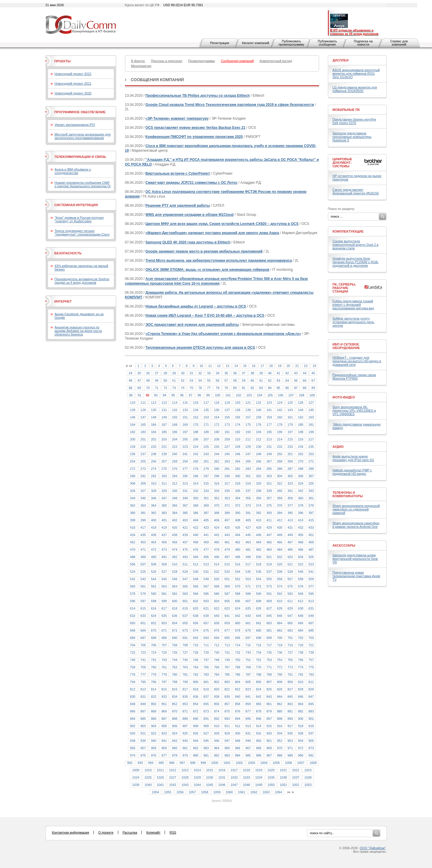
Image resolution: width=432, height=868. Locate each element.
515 (227, 564)
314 (196, 483)
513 (206, 564)
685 (311, 630)
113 (164, 403)
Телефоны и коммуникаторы (348, 494)
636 (175, 616)
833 (164, 697)
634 (154, 616)
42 (287, 373)
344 (133, 498)
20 (288, 366)
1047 (234, 785)
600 (175, 601)
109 (312, 395)
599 (164, 601)
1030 (209, 777)
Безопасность (68, 253)
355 (248, 498)
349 (185, 498)
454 (154, 542)
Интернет (63, 301)
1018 (246, 770)
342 (301, 491)
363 (143, 505)
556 (280, 579)
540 (301, 572)
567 (206, 586)
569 (227, 586)
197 (290, 432)
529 (185, 572)
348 (175, 498)
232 (280, 447)
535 (248, 572)
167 (164, 425)
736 (280, 652)
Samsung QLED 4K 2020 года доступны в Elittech (188, 242)
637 (185, 616)
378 (301, 505)
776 (133, 675)
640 (216, 616)
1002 (239, 763)
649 (311, 616)
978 (175, 755)
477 (206, 550)
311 (164, 483)
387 (206, 513)
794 (133, 682)
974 (133, 755)
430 (280, 528)
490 (154, 557)
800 (196, 682)
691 (185, 638)
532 (216, 572)
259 (185, 461)
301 (248, 476)
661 (248, 623)
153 (206, 417)
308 (133, 483)
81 (243, 388)
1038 (308, 777)
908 (196, 726)
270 (301, 461)
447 (269, 535)
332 (196, 491)
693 (206, 638)
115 (185, 403)
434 (133, 535)
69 (139, 388)
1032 (234, 777)
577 (311, 586)
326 (133, 491)
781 (185, 675)
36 (235, 373)
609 (269, 601)
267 (269, 461)
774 (301, 667)
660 (238, 623)
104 (259, 395)
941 (164, 741)
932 (258, 733)
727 (185, 652)
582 (175, 594)
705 (143, 645)
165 (143, 425)
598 (154, 601)
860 (258, 704)
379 (311, 505)
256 (154, 461)
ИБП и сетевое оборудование (346, 346)
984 (238, 755)
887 (164, 719)
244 (216, 454)
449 (290, 535)
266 (258, 461)
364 (154, 505)
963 (206, 748)
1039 (136, 785)
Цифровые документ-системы (342, 163)
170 (196, 425)
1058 (205, 792)
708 (175, 645)
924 (175, 733)
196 (280, 432)
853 (185, 704)
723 (143, 652)
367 (185, 505)
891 (206, 719)
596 (133, 601)
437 (164, 535)
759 (143, 667)
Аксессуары (344, 545)
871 (185, 711)
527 (164, 572)
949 (248, 741)
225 (206, 447)
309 (143, 483)
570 (238, 586)
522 (301, 564)
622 (216, 608)
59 (243, 380)
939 (143, 741)
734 (258, 652)
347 (164, 498)
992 (130, 763)
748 (216, 660)
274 (154, 469)
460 (216, 542)
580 (154, 594)
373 (248, 505)
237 (143, 454)
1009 (136, 770)
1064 (278, 792)
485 (290, 550)
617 (164, 608)
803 (227, 682)
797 (164, 682)
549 (206, 579)
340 (280, 491)
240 (175, 454)
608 (258, 601)
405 (206, 520)
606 (238, 601)
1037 (296, 777)
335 (227, 491)
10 (201, 366)
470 (133, 550)
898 (280, 719)
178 (280, 425)
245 (227, 454)
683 (290, 630)
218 (133, 447)
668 (133, 630)
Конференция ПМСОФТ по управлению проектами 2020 (194, 137)
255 (143, 461)
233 (290, 447)
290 (133, 476)
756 (301, 660)
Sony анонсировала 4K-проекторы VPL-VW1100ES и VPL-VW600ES (354, 410)
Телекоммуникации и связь (80, 157)
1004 (264, 763)
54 (200, 380)
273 (143, 469)
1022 (296, 770)
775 (311, 667)
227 (227, 447)
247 (248, 454)
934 (280, 733)
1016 (222, 770)
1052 (296, 785)
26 (148, 373)
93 (156, 395)
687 (143, 638)
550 (216, 579)
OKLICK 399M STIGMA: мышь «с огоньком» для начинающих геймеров (207, 270)
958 (154, 748)
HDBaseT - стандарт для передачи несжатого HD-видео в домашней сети (357, 361)
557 (290, 579)
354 (238, 498)
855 (206, 704)
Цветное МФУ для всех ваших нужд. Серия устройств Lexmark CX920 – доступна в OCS (222, 224)
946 (216, 741)
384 (175, 513)
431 (290, 528)
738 (301, 652)
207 (206, 439)
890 (196, 719)
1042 (173, 785)
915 (269, 726)
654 (175, 623)
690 (175, 638)
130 (154, 410)
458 (196, 542)
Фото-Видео (344, 397)
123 (269, 403)
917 (290, 726)
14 (236, 366)
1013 (185, 770)
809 (290, 682)
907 (185, 726)
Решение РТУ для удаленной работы (178, 206)
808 (280, 682)
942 (175, 741)
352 (216, 498)
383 (164, 513)
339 (269, 491)
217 (311, 439)
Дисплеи (341, 60)
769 (248, 667)
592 (280, 594)
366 (175, 505)
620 (196, 608)
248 (258, 454)
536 (258, 572)
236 (133, 454)
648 (301, 616)
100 (218, 395)
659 (227, 623)
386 (196, 513)
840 (238, 697)
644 (258, 616)
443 (227, 535)
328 (154, 491)
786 (238, 675)
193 (248, 432)
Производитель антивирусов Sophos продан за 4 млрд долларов (82, 281)
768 (238, 667)
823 (248, 689)
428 (258, 528)
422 (196, 528)
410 (258, 520)
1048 (246, 785)
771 (269, 667)
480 (238, 550)
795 (143, 682)
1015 (209, 770)
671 (164, 630)
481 (248, 550)
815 (164, 689)
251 (290, 454)
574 (280, 586)
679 (248, 630)
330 (175, 491)
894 (238, 719)
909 (206, 726)
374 (258, 505)
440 (196, 535)
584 (196, 594)
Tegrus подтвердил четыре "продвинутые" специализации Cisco (82, 233)
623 (227, 608)
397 (311, 513)
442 (216, 535)
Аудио (338, 447)
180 (301, 425)
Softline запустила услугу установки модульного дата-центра (354, 322)
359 (290, 498)
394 (280, 513)
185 (164, 432)
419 (164, 528)
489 (143, 557)
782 (196, 675)
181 (311, 425)
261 (206, 461)
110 (133, 403)
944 (196, 741)
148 (154, 417)
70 (148, 388)
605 (227, 601)
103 (249, 395)
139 (248, 410)
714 (238, 645)
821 (227, 689)
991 (311, 755)
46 (131, 380)
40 (270, 373)
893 (227, 719)
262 (216, 461)
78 (218, 388)
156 (238, 417)
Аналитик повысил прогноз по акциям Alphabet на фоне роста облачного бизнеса (78, 331)
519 (269, 564)
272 (133, 469)
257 (164, 461)
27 (156, 373)
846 (301, 697)
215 (290, 439)
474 (175, 550)
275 (164, 469)
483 (269, 550)
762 (175, 667)
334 (216, 491)
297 (206, 476)
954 (301, 741)
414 (301, 520)
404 (196, 520)
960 (175, 748)
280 (216, 469)
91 (139, 395)
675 (206, 630)
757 (311, 660)
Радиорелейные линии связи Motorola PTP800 (354, 377)
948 (238, 741)
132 (175, 410)
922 (154, 733)
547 (185, 579)
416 (133, 528)
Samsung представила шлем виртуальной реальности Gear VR (355, 559)
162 (301, 417)
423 (206, 528)
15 (245, 366)
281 (227, 469)
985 (248, 755)
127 (311, 403)
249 (269, 454)
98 (199, 395)
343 (311, 491)
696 (238, 638)
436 (154, 535)
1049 (259, 785)
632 (133, 616)
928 (216, 733)
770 (258, 667)
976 (154, 755)
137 (227, 410)
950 (258, 741)
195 (269, 432)
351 (206, 498)
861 (269, 704)
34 (218, 373)
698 (258, 638)
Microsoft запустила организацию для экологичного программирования (83, 136)
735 (269, 652)
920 (133, 733)
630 (301, 608)
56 (218, 380)
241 (185, 454)
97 (191, 395)
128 (133, 410)
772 (280, 667)
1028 (185, 777)
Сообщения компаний (157, 80)
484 (280, 550)
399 (143, 520)
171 (206, 425)
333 (206, 491)
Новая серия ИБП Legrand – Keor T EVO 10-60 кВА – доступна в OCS (205, 316)
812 (133, 689)
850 (154, 704)
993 (140, 763)
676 (216, 630)
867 (143, 711)
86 (287, 388)
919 (311, 726)
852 (175, 704)
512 (196, 564)
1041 (160, 785)
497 (227, 557)
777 (143, 675)
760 (154, 667)
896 (258, 719)
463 (248, 542)
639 (206, 616)
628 (280, 608)
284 (258, 469)
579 (143, 594)
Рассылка (130, 832)
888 (175, 719)
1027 (173, 777)
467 (290, 542)
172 (216, 425)
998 (193, 763)
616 (154, 608)
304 (280, 476)
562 (154, 586)
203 (164, 439)
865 (311, 704)
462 (238, 542)
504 (301, 557)
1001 (227, 763)
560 (133, 586)
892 (216, 719)
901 (311, 719)
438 (175, 535)
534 (238, 572)
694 (216, 638)
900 (301, 719)
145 (311, 410)
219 (143, 447)
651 (143, 623)
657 (206, 623)
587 (227, 594)
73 (174, 388)
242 (196, 454)
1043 (185, 785)
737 (290, 652)
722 (133, 652)
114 (175, 403)
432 (301, 528)
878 (258, 711)
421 (185, 528)
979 (185, 755)
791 (290, 675)
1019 (259, 770)
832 (154, 697)
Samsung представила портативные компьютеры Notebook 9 (352, 137)
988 (280, 755)
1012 (173, 770)
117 (206, 403)
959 (164, 748)
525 (143, 572)
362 (133, 505)
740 (133, 660)
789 (269, 675)
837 (206, 697)
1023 (308, 770)
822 (238, 689)
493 (185, 557)
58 (235, 380)
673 (185, 630)
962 (196, 748)
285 (269, 469)
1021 (283, 770)
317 (227, 483)
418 (154, 528)
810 (301, 682)
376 (280, 505)
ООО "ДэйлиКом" (373, 848)
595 (311, 594)
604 (216, 601)
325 (311, 483)
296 (196, 476)
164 (133, 425)
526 (154, 572)
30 (183, 373)
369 (206, 505)
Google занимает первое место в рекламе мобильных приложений (204, 251)
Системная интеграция (76, 205)
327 (143, 491)
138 (238, 410)
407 (227, 520)
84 (270, 388)
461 (227, 542)
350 (196, 498)
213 (269, 439)
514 (216, 564)
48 (148, 380)
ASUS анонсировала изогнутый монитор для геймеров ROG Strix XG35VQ (356, 74)
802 (216, 682)
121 (248, 403)
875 (227, 711)
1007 (301, 763)
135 (206, 410)
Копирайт (153, 832)
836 (196, 697)
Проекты (62, 61)
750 (238, 660)
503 (290, 557)
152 (196, 417)
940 (154, 741)
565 (185, 586)
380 (133, 513)
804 (238, 682)
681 (269, 630)
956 (133, 748)
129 (143, 410)
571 (248, 586)
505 (311, 557)
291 (143, 476)
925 (185, 733)
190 (216, 432)
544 (154, 579)
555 (269, 579)
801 (206, 682)
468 (301, 542)
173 (227, 425)
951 (269, 741)
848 (133, 704)
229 (248, 447)
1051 (283, 785)
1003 (251, 763)
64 (287, 380)
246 (238, 454)
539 (290, 572)
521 (290, 564)
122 (258, 403)
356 (258, 498)
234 (301, 447)
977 (164, 755)
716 (258, 645)
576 (301, 586)
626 (258, 608)
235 (311, 447)
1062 (254, 792)
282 (238, 469)
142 (280, 410)
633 (143, 616)
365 (164, 505)
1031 (222, 777)
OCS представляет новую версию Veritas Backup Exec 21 (196, 128)
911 (227, 726)
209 (227, 439)
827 (290, 689)
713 (227, 645)
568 (216, 586)
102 (238, 395)
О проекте (106, 832)
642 (238, 616)
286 (280, 469)
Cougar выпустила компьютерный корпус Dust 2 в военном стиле (356, 245)
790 (280, 675)
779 (164, 675)
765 (206, 667)
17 (262, 366)
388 (216, 513)
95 (173, 395)
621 (206, 608)
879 (269, 711)
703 (311, 638)
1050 (271, 785)
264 (238, 461)
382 (154, 513)
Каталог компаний (256, 43)
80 (235, 388)
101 (228, 395)
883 (311, 711)
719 (290, 645)
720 (301, 645)
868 (154, 711)
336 (238, 491)
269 (290, 461)
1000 (215, 763)
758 (133, 667)
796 (154, 682)
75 (191, 388)
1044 (197, 785)
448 (280, 535)
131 (164, 410)
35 (226, 373)
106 (281, 395)
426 (238, 528)
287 (290, 469)
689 (164, 638)
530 (196, 572)
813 (143, 689)
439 (185, 535)
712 (216, 645)
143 (290, 410)
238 (154, 454)
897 (269, 719)
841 (248, 697)
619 (185, 608)
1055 (168, 792)
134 (196, 410)
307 (311, 476)
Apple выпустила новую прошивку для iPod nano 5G (353, 458)
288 (301, 469)
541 (311, 572)
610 (280, 601)
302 (258, 476)
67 (313, 380)
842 (258, 697)
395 (290, 513)
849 (143, 704)
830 (133, 697)
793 (311, 675)
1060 (229, 792)
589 (248, 594)
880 (280, 711)
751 (248, 660)
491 (164, 557)
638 (196, 616)
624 (238, 608)
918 (301, 726)
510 (175, 564)
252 (301, 454)
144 (301, 410)
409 (248, 520)
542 (133, 579)
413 (290, 520)
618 (175, 608)
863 (290, 704)
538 (280, 572)
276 (175, 469)
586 (216, 594)
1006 (288, 763)
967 (248, 748)
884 (133, 719)
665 (290, 623)
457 (185, 542)
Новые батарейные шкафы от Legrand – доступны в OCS (196, 306)
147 (143, 417)
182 (133, 432)
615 (143, 608)
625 (248, 608)
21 (297, 366)
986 (258, 755)
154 (216, 417)
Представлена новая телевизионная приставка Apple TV (357, 576)
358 (280, 498)
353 (227, 498)
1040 (148, 785)
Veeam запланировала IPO (75, 125)
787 (248, 675)
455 (164, 542)
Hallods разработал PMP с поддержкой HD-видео (352, 472)
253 (311, 454)
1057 (192, 792)
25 (139, 373)
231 (269, 447)
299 (227, 476)
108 (301, 395)
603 (206, 601)
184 (154, 432)
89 (313, 388)
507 (143, 564)
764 (196, 667)
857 (227, 704)
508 (154, 564)
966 (238, 748)
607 (248, 601)
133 (185, 410)
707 (164, 645)
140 (258, 410)
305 (290, 476)
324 (301, 483)
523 (311, 564)
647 (290, 616)
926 (196, 733)
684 (301, 630)
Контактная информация (71, 832)
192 (238, 432)
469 (311, 542)
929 (227, 733)
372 (238, 505)
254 (133, 461)
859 (248, 704)
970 (280, 748)
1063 (266, 792)
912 (238, 726)
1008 (313, 763)
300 (238, 476)
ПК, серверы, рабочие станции (344, 288)
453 (143, 542)
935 (290, 733)
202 (154, 439)
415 (311, 520)
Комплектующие (348, 231)
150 (175, 417)
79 (226, 388)
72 (165, 388)
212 (258, 439)
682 (280, 630)
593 (290, 594)
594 (301, 594)
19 (280, 366)
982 (216, 755)
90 (131, 395)
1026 (160, 777)
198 (301, 432)
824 (258, 689)
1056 (180, 792)
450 (301, 535)
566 (196, 586)
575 (290, 586)
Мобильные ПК (346, 110)
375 (269, 505)
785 (227, 675)
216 (301, 439)
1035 (271, 777)
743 (164, 660)
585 (206, 594)
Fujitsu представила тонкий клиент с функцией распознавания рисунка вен (353, 305)
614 (133, 608)
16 (253, 366)
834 (175, 697)
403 (185, 520)
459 (206, 542)
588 (238, 594)
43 (296, 373)
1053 (308, 785)
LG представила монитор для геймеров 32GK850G (355, 89)
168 (175, 425)
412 (280, 520)
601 (185, 601)
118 (216, 403)
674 (196, 630)
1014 (197, 770)
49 (156, 380)
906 (175, 726)
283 (248, 469)
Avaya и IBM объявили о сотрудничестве (73, 171)
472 (154, 550)
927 (206, 733)
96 (182, 395)
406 (216, 520)
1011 (160, 770)
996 (172, 763)
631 (311, 608)
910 (216, 726)
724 (154, 652)
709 (185, 645)
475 (185, 550)
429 (269, 528)
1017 (234, 770)
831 (143, 697)
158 (258, 417)
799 (185, 682)
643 (248, 616)
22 (306, 366)
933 (269, 733)
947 (227, 741)
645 (269, 616)
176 (258, 425)
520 (280, 564)
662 (258, 623)
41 (278, 373)
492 (175, 557)
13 (227, 366)
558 (301, 579)
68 (131, 388)
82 (252, 388)
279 (206, 469)
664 (280, 623)
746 (196, 660)
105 (270, 395)
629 (290, 608)
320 (258, 483)
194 (258, 432)
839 (227, 697)
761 (164, 667)
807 (269, 682)
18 (271, 366)
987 (269, 755)
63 (278, 380)
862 (280, 704)
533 (227, 572)
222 (175, 447)
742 (154, 660)
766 (216, 667)
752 (258, 660)
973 (311, 748)
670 (154, 630)
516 (238, 564)
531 (206, 572)
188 (196, 432)
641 (227, 616)
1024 (136, 777)
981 (206, 755)
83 (261, 388)
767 (227, 667)
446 (258, 535)
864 (301, 704)
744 (175, 660)
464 (258, 542)
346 (154, 498)
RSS (173, 832)
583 (185, 594)
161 (290, 417)
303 (269, 476)
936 (301, 733)
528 (175, 572)
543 (143, 579)
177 (269, 425)
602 (196, 601)
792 (301, 675)
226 (216, 447)
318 (238, 483)
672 (175, 630)
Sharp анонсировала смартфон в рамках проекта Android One (356, 525)
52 (183, 380)
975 (143, 755)
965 (227, 748)
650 (133, 623)
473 (164, 550)
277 (185, 469)
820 (216, 689)
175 (248, 425)
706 (154, 645)
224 (196, 447)
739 (311, 652)
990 (301, 755)
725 (164, 652)
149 (164, 417)
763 (185, 667)
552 (238, 579)
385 (185, 513)
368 (196, 505)
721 (311, 645)
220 (154, 447)
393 (269, 513)
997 (182, 763)
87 (296, 388)
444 (238, 535)
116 (196, 403)
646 (280, 616)
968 (258, 748)
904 (154, 726)
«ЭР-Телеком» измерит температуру (177, 118)
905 (164, 726)
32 (200, 373)
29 (174, 373)
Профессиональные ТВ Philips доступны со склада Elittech (198, 96)
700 (280, 638)
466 (280, 542)
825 (269, 689)
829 (311, 689)
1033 (246, 777)
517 (248, 564)
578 (133, 594)
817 (185, 689)
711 (206, 645)
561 (143, 586)
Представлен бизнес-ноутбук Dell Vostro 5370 (354, 121)
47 (139, 380)
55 (209, 380)
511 (185, 564)
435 (143, 535)
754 (280, 660)
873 (206, 711)
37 (243, 373)
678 (238, 630)
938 (133, 741)
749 (227, 660)
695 (227, 638)
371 (227, 505)
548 (196, 579)
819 (206, 689)
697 (248, 638)
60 (252, 380)
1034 (259, 777)
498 (238, 557)
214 (280, 439)
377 (290, 505)
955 (311, 741)
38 (252, 373)
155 (227, 417)
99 (208, 395)
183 (143, 432)
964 (216, 748)
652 (154, 623)
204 (175, 439)
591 (269, 594)
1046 (222, 785)
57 (226, 380)
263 (227, 461)
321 (269, 483)
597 (143, 601)
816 (175, 689)
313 (185, 483)
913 (248, 726)
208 (216, 439)
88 (305, 388)
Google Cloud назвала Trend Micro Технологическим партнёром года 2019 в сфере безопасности (230, 105)
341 (290, 491)
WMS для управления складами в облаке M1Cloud (190, 215)
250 (280, 454)
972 (301, 748)
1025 (148, 777)
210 (238, 439)
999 (203, 763)
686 (133, 638)
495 (206, 557)
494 (196, 557)
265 (248, 461)
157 (248, 417)
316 (216, 483)
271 (311, 461)
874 (216, 711)
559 (311, 579)
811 (311, 682)
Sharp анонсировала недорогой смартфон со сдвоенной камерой (356, 509)
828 (301, 689)
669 (143, 630)
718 (280, 645)
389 (227, 513)
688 (154, 638)
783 (206, 675)
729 (206, 652)
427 (248, 528)
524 (133, 572)
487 (311, 550)
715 (248, 645)
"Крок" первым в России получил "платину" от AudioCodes (79, 219)
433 (311, 528)
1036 (283, 777)
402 (175, 520)
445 (248, 535)
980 (196, 755)
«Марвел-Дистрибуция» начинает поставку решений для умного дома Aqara (212, 233)
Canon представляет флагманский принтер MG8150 (356, 191)
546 (175, 579)
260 (196, 461)
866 (133, 711)
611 (290, 601)
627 (269, 608)
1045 (209, 785)
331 (185, 491)
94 (164, 395)
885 (143, 719)
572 (258, 586)
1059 (217, 792)
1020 (271, 770)
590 (258, 594)
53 (191, 380)
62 (270, 380)
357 (269, 498)
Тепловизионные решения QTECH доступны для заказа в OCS (200, 348)
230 (258, 447)
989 (290, 755)
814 (154, 689)
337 (248, 491)
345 (143, 498)
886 (154, 719)
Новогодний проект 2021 (73, 84)
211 (248, 439)
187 (185, 432)
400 (154, 520)
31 (191, 373)
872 (196, 711)
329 (164, 491)
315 (206, 483)
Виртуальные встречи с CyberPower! (178, 173)
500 (258, 557)
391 (248, 513)
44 (305, 373)
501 (269, 557)
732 (238, 652)
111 (143, 403)
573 (269, 586)
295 (185, 476)
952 (280, 741)
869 (164, 711)
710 (196, 645)
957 (143, 748)
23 (314, 366)
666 (301, 623)
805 (248, 682)
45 (313, 373)
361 (311, 498)
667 (311, 623)
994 (151, 763)
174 (238, 425)
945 (206, 741)
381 (143, 513)
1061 (241, 792)
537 (269, 572)
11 (210, 366)
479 (227, 550)
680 (258, 630)
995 (161, 763)
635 (164, 616)
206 (196, 439)
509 (164, 564)
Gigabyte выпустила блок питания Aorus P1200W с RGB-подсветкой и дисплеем (356, 262)
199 (311, 432)
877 (248, 711)
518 (258, 564)
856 (216, 704)
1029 (197, 777)
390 (238, 513)
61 (261, 380)
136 (216, 410)
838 (216, 697)
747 (206, 660)
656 (196, 623)
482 (258, 550)
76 (200, 388)
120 (238, 403)
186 (175, 432)
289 (311, 469)
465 (269, 542)
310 (154, 483)
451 (311, 535)
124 (280, 403)
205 (185, 439)
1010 (148, 770)
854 (196, 704)
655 (185, 623)
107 (291, 395)
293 (164, 476)
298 (216, 476)
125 (290, 403)
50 (165, 380)
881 (290, 711)
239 (164, 454)
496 (216, 557)
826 (280, 689)
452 (133, 542)
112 (154, 403)
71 (156, 388)
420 (175, 528)
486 (301, 550)
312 (175, 483)
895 (248, 719)
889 (185, 719)
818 (196, 689)
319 (248, 483)
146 (133, 417)
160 (280, 417)
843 (269, 697)
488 (133, 557)
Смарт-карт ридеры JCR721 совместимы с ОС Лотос (192, 183)
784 (216, 675)
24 (131, 373)
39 (261, 373)
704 (133, 645)
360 (301, 498)
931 (248, 733)
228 (238, 447)
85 (278, 388)
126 (301, 403)
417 (143, 528)
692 (196, 638)
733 (248, 652)
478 (216, 550)
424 (216, 528)
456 (175, 542)
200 (133, 439)
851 (164, 704)
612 (301, 601)
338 (258, 491)
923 (164, 733)
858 (238, 704)
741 (143, 660)
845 (290, 697)
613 (311, 601)
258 (175, 461)
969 (269, 748)
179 (290, 425)
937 (311, 733)
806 (258, 682)
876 (238, 711)
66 (305, 380)
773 (290, 667)
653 (164, 623)
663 (269, 623)
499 (248, 557)
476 (196, 550)
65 (296, 380)
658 (216, 623)
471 (143, 550)
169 (185, 425)
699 (269, 638)
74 (183, 388)
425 (227, 528)
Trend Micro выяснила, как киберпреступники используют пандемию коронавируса (219, 261)
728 (196, 652)
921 (143, 733)
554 (258, 579)
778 (154, 675)
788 (258, 675)
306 (301, 476)
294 (175, 476)
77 (209, 388)
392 (258, 513)
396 (301, 513)
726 (175, 652)
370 (216, 505)
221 (164, 447)
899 (290, 719)
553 (248, 579)
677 (227, 630)
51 (174, 380)
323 (290, 483)
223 (185, 447)
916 (280, 726)
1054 (155, 792)
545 (164, 579)
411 (269, 520)
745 (185, 660)
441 (206, 535)
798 (175, 682)
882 (301, 711)
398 (133, 520)
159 (269, 417)
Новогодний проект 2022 (73, 74)
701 (290, 638)
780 (175, 675)
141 (269, 410)
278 (196, 469)
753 (269, 660)
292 (154, 476)
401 (164, 520)
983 (227, 755)
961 (185, 748)
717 (269, 645)
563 (164, 586)
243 (206, 454)
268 (280, 461)
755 (290, 660)
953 (290, 741)
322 (280, 483)
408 (238, 520)
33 (209, 373)
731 (227, 652)
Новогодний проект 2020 (73, 93)
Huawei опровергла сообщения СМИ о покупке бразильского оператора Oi (83, 184)
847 (311, 697)
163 (311, 417)
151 (185, 417)
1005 (276, 763)
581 (164, 594)
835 (185, 697)
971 (290, 748)
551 (227, 579)
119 (227, 403)
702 (301, 638)
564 (175, 586)
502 (280, 557)
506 (133, 564)
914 (258, 726)
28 (165, 373)
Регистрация (220, 43)
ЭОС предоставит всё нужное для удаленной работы (192, 325)
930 (238, 733)
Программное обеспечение (80, 112)
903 (143, 726)
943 (185, 741)
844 (280, 697)
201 (143, 439)
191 (227, 432)
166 (154, 425)
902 (133, 726)
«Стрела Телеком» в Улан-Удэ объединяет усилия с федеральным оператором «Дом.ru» (223, 334)
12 (219, 366)
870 (175, 711)
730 (216, 652)
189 (206, 432)
